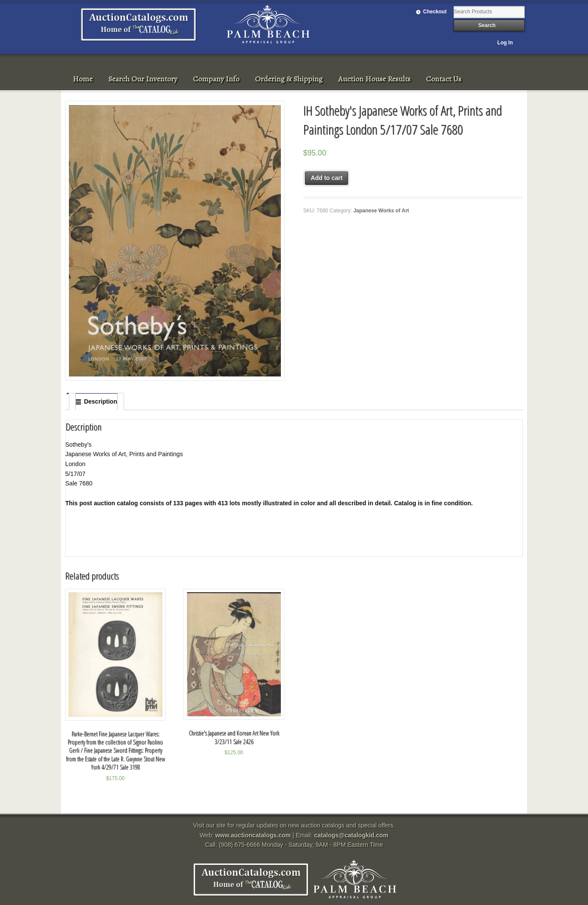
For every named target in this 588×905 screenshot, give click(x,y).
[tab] (96, 401)
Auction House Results (374, 79)
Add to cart (327, 178)
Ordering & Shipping (289, 79)
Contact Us (444, 79)
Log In (505, 43)
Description (101, 401)
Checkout (435, 12)
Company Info (216, 79)
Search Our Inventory (143, 79)
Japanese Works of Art (381, 211)
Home (83, 79)
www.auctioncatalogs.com (253, 835)
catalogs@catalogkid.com (351, 835)
